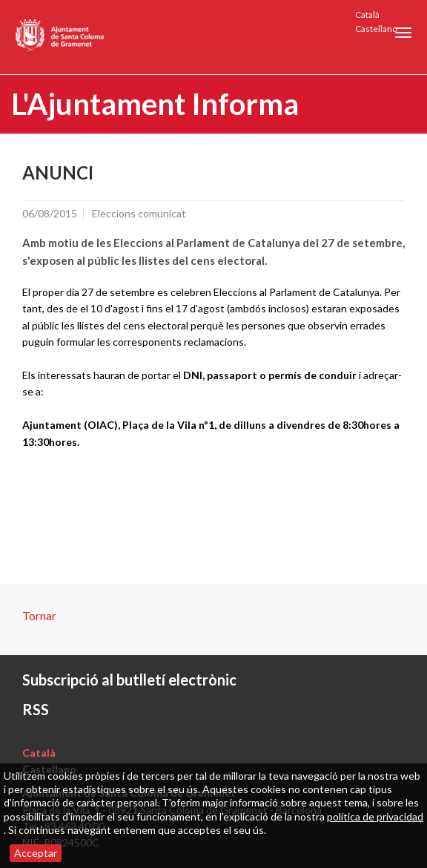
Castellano (376, 29)
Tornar (39, 615)
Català (367, 14)
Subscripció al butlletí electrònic (129, 680)
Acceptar (36, 853)
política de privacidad (375, 816)
